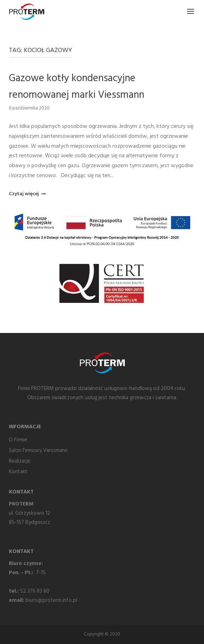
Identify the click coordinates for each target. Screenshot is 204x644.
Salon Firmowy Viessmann (38, 451)
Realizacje (20, 461)
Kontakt (18, 472)
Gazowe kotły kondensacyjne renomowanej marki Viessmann (77, 87)
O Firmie (18, 440)
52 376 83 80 (35, 591)
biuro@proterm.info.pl (51, 600)
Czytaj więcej (27, 194)
